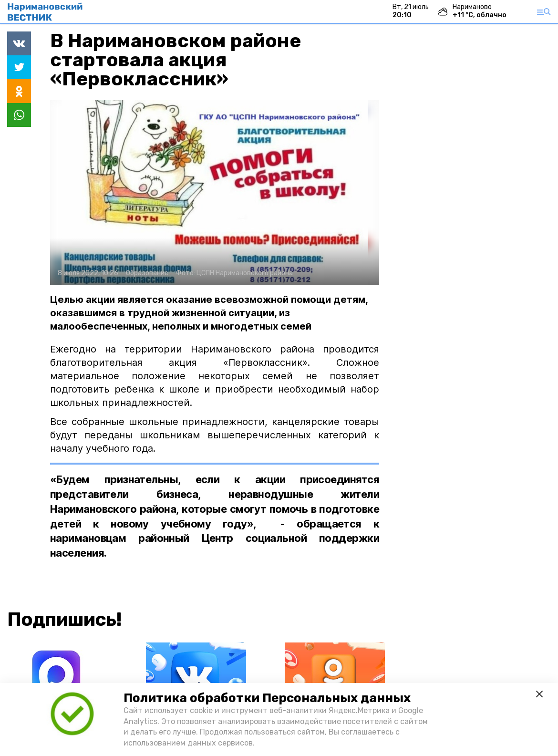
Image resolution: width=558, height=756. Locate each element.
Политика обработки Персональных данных (267, 698)
